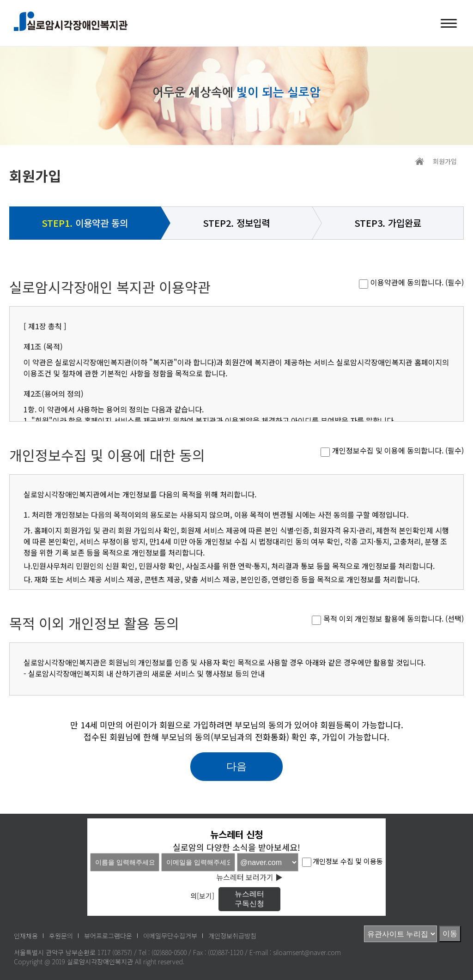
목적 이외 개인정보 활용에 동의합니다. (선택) (394, 618)
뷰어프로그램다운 (108, 936)
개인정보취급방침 (232, 936)
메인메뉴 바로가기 (0, 0)
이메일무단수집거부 (170, 936)
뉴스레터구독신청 (249, 899)
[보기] (206, 896)
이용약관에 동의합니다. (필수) (417, 282)
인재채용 (26, 936)
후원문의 (61, 936)
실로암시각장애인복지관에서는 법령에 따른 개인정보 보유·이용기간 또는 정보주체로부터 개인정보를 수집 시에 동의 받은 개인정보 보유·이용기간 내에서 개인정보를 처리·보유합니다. (236, 539)
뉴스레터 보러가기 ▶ (249, 877)
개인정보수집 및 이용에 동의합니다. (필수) (398, 450)
